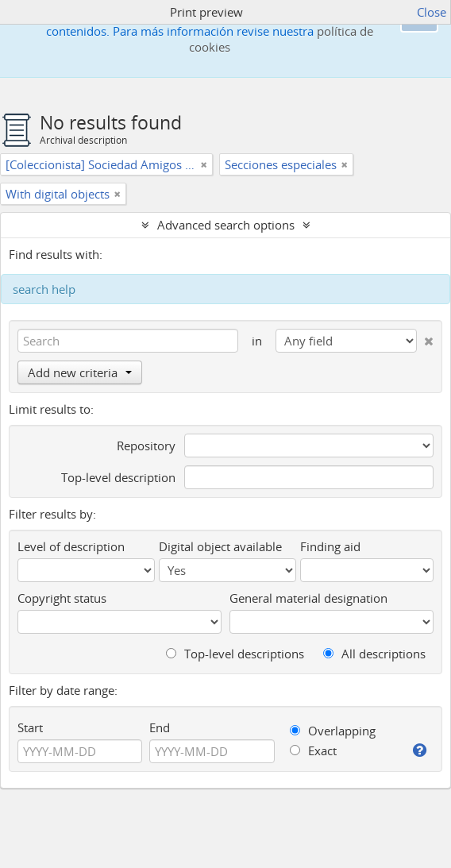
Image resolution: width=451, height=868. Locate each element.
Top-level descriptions (235, 654)
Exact (313, 750)
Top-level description (118, 477)
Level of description (71, 546)
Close (432, 12)
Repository (146, 446)
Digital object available (220, 546)
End (160, 727)
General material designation (308, 598)
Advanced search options (226, 225)
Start (30, 727)
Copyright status (62, 598)
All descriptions (374, 654)
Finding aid (330, 546)
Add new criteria (80, 372)
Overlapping (333, 731)
